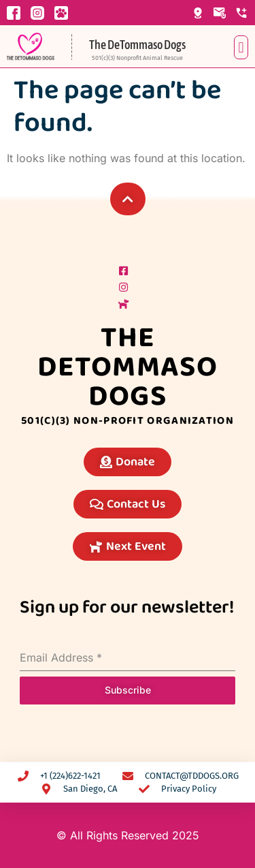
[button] (241, 47)
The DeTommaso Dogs (137, 45)
